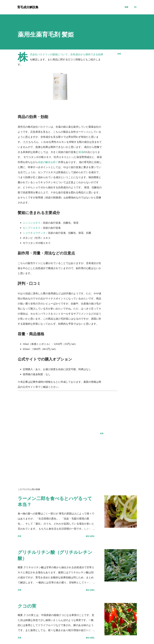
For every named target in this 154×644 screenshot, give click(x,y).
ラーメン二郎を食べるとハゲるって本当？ (55, 501)
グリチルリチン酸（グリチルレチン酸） (55, 555)
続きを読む (90, 536)
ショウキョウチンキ (34, 233)
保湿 (81, 152)
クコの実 (27, 606)
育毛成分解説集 (28, 7)
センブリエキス (32, 228)
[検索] (126, 7)
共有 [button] (119, 54)
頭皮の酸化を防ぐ (48, 162)
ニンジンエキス (32, 223)
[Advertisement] (68, 410)
